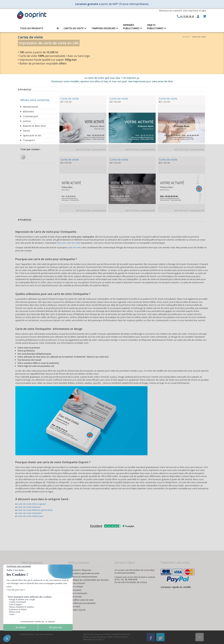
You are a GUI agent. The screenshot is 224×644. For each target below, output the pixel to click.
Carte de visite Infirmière (29, 513)
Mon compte (77, 587)
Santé (26, 131)
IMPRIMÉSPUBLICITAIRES (133, 27)
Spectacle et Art (32, 135)
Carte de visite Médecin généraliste (35, 510)
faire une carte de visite (69, 243)
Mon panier (76, 590)
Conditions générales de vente (85, 573)
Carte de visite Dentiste (29, 507)
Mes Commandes (79, 593)
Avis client (75, 607)
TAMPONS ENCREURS (105, 28)
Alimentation (31, 107)
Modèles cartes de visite (82, 600)
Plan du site (76, 597)
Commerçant (31, 116)
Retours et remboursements (84, 577)
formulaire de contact (137, 582)
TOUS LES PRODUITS (39, 28)
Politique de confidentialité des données (90, 580)
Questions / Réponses (81, 570)
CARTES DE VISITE (75, 28)
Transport (29, 140)
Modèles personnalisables (83, 603)
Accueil (186, 37)
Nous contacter (78, 583)
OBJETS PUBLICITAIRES (157, 27)
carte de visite (74, 247)
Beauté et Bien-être (34, 126)
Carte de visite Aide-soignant (32, 504)
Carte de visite (70, 98)
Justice (27, 121)
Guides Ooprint (78, 610)
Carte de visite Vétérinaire (30, 516)
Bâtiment (28, 112)
